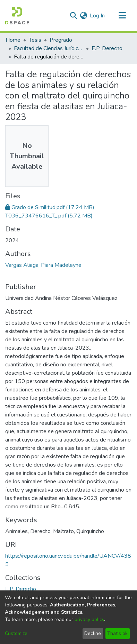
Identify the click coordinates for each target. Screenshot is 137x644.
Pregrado (61, 40)
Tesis (35, 40)
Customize (16, 633)
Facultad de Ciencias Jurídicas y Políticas (49, 48)
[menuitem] (83, 16)
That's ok (117, 633)
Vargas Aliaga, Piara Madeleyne (43, 265)
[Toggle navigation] (122, 16)
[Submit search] (73, 16)
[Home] (17, 16)
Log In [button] (98, 16)
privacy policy (89, 619)
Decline (93, 633)
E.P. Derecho (107, 48)
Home (13, 40)
